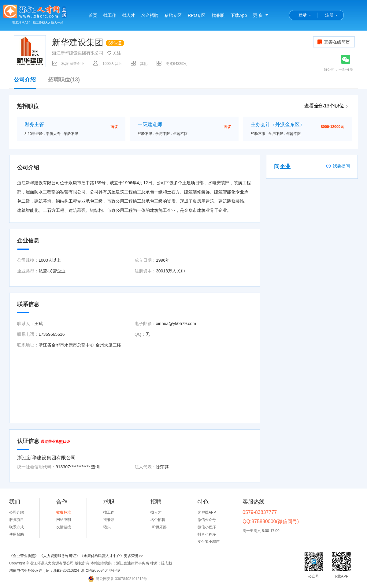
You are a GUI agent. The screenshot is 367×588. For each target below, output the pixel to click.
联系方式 (17, 527)
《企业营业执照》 (24, 556)
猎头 (107, 527)
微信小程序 (207, 527)
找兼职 (218, 15)
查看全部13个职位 (324, 106)
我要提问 (338, 166)
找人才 (129, 15)
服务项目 (17, 520)
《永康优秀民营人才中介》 (102, 556)
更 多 (258, 15)
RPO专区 (197, 15)
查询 (95, 467)
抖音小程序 (207, 534)
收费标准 (64, 512)
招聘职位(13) (64, 80)
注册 (329, 15)
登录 (302, 15)
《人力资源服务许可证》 (60, 556)
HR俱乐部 (159, 527)
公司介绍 (25, 83)
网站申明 (64, 520)
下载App (239, 15)
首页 (93, 15)
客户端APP (207, 512)
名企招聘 (150, 15)
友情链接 (64, 527)
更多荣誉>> (133, 556)
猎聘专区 (173, 15)
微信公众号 (207, 520)
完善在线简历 (333, 42)
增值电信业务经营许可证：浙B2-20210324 (44, 571)
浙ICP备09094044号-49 (100, 571)
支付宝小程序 (209, 542)
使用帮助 (17, 534)
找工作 (110, 15)
